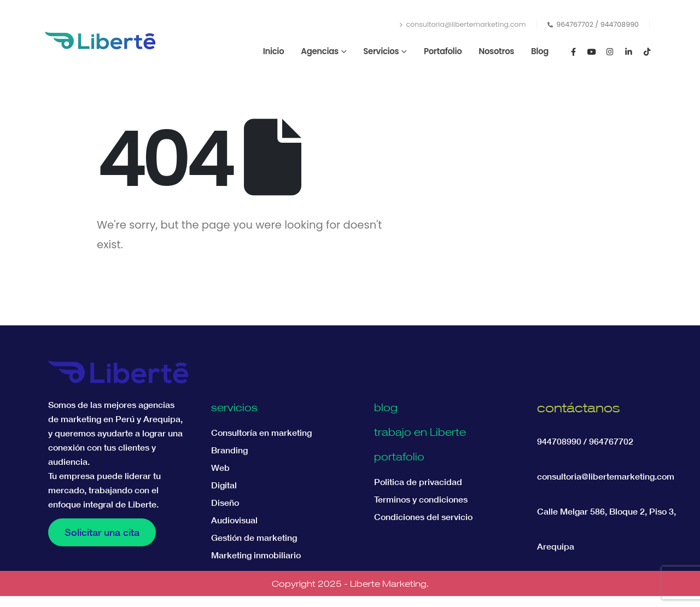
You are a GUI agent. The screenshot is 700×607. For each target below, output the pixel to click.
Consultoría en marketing (261, 433)
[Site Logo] (100, 40)
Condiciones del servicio (423, 517)
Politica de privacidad (418, 482)
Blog (540, 51)
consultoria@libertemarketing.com (462, 24)
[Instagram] (610, 51)
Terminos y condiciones (421, 499)
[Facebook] (573, 51)
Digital (224, 485)
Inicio (274, 51)
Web (220, 468)
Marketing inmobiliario (256, 555)
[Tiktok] (647, 51)
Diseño (225, 503)
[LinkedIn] (628, 51)
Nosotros (496, 51)
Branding (229, 450)
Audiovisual (234, 520)
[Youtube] (592, 51)
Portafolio (443, 51)
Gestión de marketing (254, 538)
